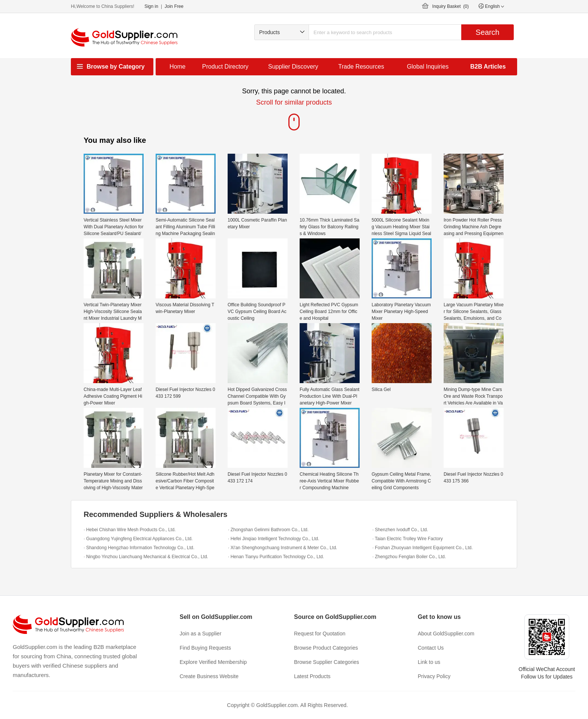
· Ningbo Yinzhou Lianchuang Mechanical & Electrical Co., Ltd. (146, 557)
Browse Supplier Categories (327, 662)
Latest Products (312, 676)
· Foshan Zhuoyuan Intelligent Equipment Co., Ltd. (423, 548)
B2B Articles (488, 67)
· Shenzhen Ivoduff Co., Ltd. (400, 530)
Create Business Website (209, 676)
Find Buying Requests (205, 648)
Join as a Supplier (200, 634)
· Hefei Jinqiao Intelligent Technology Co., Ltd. (274, 539)
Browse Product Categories (326, 648)
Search (487, 32)
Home (178, 67)
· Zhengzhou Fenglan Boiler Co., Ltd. (409, 557)
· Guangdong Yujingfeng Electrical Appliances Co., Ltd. (138, 539)
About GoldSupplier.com (446, 634)
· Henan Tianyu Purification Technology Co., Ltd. (276, 557)
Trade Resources (361, 67)
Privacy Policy (434, 676)
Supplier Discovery (293, 67)
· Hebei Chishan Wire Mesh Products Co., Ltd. (130, 530)
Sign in (151, 6)
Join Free (174, 6)
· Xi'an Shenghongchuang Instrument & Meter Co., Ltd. (283, 548)
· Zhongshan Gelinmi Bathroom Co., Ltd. (268, 530)
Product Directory (225, 67)
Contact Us (431, 648)
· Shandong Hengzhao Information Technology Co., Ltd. (139, 548)
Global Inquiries (428, 67)
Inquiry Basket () (451, 6)
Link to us (429, 662)
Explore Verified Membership (213, 662)
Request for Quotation (320, 634)
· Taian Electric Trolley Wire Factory (408, 539)
